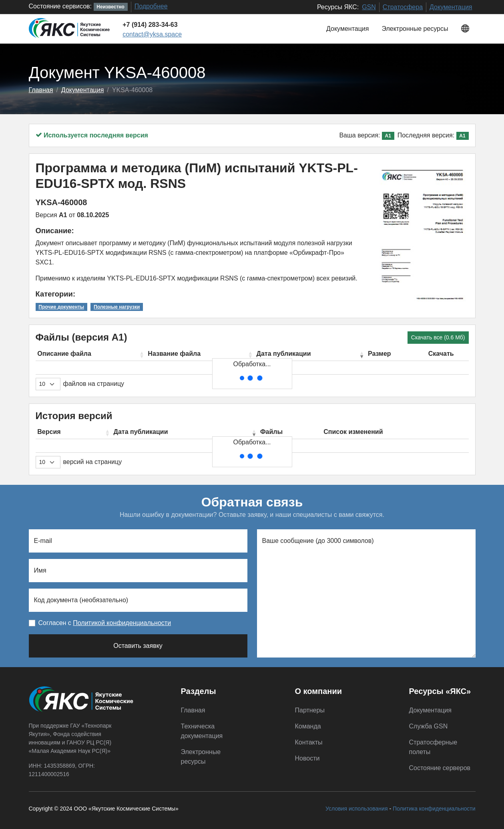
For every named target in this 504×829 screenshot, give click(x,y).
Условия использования (356, 809)
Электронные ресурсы (415, 29)
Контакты (309, 742)
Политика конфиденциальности (434, 809)
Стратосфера (403, 7)
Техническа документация (202, 731)
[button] (465, 29)
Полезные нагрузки (117, 307)
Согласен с (105, 623)
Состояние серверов (440, 768)
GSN (369, 7)
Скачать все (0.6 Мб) (438, 337)
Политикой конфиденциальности (122, 623)
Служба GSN (429, 726)
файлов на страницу (94, 384)
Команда (308, 726)
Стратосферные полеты (433, 747)
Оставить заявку (138, 646)
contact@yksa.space (152, 34)
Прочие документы (61, 307)
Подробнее (151, 6)
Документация (451, 7)
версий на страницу (93, 462)
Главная (41, 90)
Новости (307, 758)
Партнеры (310, 710)
